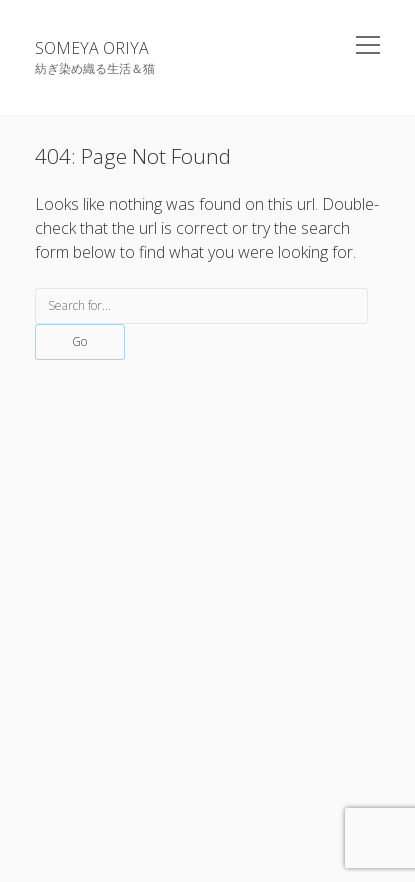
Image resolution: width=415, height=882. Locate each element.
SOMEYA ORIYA (92, 48)
